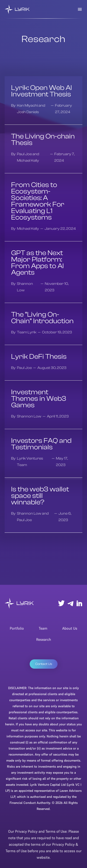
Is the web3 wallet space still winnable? (40, 496)
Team (43, 628)
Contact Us (44, 664)
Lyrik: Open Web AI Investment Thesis (42, 91)
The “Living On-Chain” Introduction (42, 318)
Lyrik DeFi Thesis (39, 357)
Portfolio (17, 628)
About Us (70, 628)
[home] (17, 9)
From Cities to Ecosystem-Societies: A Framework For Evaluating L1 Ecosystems (38, 201)
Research (44, 639)
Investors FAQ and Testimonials (41, 444)
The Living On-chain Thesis (43, 140)
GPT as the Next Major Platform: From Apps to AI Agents (37, 263)
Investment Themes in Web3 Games (39, 399)
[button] (80, 9)
